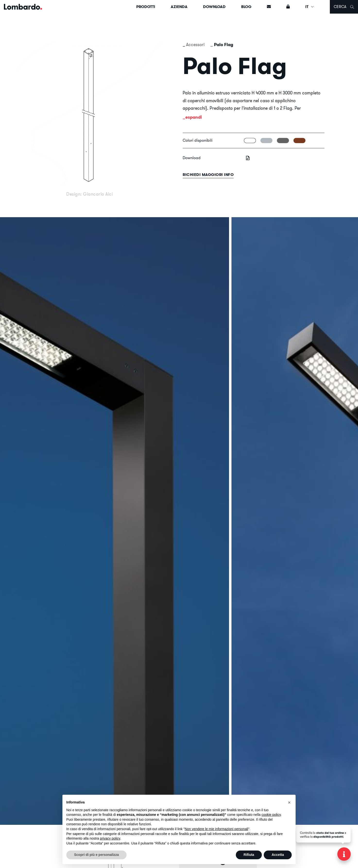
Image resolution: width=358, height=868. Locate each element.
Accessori (195, 45)
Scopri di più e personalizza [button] (96, 855)
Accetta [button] (278, 855)
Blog (246, 7)
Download (214, 7)
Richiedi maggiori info (208, 175)
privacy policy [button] (110, 838)
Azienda (179, 7)
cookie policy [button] (271, 815)
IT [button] (310, 7)
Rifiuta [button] (249, 855)
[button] (289, 802)
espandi (194, 117)
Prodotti (146, 7)
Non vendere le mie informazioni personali (216, 829)
